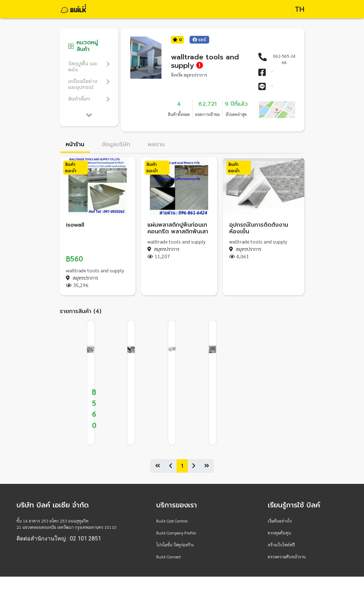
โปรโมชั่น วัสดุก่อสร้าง (175, 545)
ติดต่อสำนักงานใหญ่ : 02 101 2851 (59, 539)
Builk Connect (168, 557)
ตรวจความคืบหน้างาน (287, 557)
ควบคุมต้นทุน (279, 533)
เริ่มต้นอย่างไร (280, 521)
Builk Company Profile (176, 533)
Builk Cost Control (172, 521)
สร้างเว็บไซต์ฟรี (281, 545)
